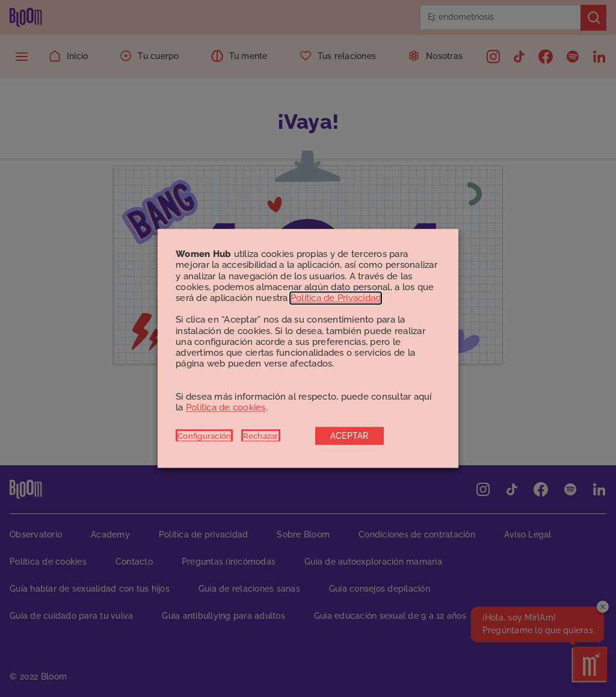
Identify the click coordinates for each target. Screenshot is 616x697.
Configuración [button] (204, 436)
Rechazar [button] (261, 436)
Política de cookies (226, 407)
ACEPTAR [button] (350, 436)
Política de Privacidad (336, 298)
